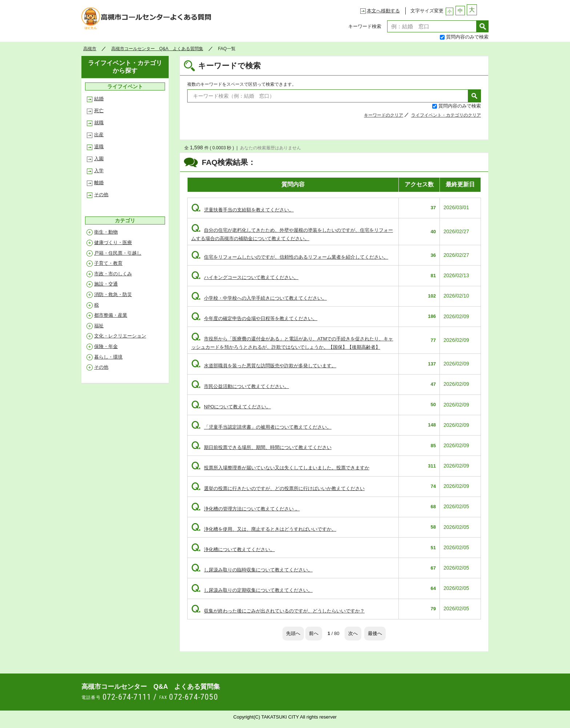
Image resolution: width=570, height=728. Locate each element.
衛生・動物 (106, 232)
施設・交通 (106, 284)
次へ (353, 633)
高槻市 (90, 49)
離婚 (99, 183)
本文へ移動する (383, 11)
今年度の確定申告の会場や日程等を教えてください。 (254, 318)
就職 (99, 123)
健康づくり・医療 (113, 242)
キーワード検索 (365, 26)
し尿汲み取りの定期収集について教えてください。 (252, 590)
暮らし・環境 (108, 357)
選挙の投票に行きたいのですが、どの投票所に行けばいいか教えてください (278, 488)
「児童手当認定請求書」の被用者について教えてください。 (261, 427)
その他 (101, 195)
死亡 (99, 111)
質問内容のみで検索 (467, 37)
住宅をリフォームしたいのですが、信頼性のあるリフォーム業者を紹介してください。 (290, 257)
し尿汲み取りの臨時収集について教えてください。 (252, 570)
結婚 (99, 99)
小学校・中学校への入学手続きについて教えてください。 (259, 298)
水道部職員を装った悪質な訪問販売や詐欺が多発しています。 (264, 366)
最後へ (375, 633)
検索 (483, 26)
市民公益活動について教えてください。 (240, 386)
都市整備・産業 (111, 315)
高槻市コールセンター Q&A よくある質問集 (148, 20)
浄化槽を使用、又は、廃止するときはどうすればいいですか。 (264, 529)
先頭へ (293, 633)
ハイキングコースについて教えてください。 (245, 277)
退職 (99, 147)
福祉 (99, 326)
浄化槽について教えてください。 (233, 549)
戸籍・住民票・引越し (118, 253)
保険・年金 (106, 346)
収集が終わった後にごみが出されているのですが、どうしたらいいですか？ (278, 611)
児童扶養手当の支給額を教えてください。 (242, 210)
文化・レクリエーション (120, 336)
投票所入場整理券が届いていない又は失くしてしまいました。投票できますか (280, 468)
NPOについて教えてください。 (231, 407)
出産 (99, 135)
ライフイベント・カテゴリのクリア (446, 115)
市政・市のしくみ (113, 274)
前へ (314, 633)
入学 (99, 171)
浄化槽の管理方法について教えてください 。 (246, 509)
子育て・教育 (108, 263)
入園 (99, 159)
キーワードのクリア (384, 115)
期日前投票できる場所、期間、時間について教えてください (261, 447)
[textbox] (432, 26)
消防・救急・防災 (113, 294)
